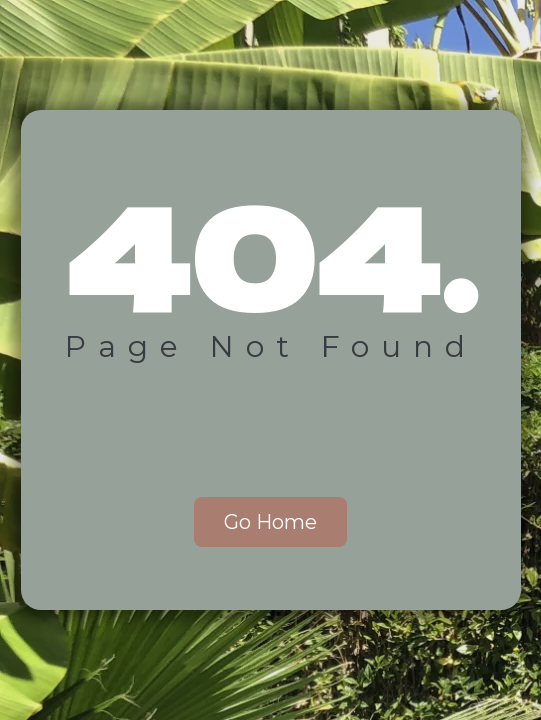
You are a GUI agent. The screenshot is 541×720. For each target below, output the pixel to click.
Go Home (270, 522)
